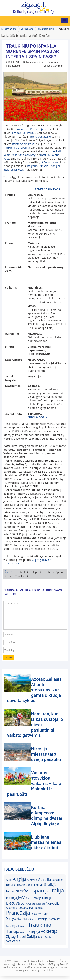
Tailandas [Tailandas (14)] (23, 926)
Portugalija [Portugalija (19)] (36, 908)
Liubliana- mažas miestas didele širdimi (46, 842)
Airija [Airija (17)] (9, 880)
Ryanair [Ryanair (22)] (43, 914)
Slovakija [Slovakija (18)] (42, 919)
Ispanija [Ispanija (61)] (40, 890)
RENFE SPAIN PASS (47, 189)
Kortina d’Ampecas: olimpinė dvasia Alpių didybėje (47, 815)
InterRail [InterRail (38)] (22, 891)
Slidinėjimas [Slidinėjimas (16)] (29, 919)
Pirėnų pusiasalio (40, 136)
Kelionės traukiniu (33, 62)
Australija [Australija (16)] (32, 880)
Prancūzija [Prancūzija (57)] (18, 913)
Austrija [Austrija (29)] (44, 879)
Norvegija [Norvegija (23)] (53, 903)
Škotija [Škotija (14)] (41, 937)
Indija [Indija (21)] (10, 891)
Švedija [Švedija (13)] (48, 937)
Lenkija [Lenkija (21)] (47, 898)
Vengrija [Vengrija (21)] (34, 932)
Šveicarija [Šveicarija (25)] (13, 941)
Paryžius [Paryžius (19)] (23, 908)
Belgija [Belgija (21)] (11, 885)
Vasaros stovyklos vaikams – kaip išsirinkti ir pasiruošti (34, 783)
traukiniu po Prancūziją (29, 129)
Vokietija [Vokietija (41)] (49, 931)
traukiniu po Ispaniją (17, 147)
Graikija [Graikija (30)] (50, 884)
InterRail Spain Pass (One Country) (32, 153)
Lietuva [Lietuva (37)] (13, 903)
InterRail (23, 572)
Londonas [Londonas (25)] (28, 903)
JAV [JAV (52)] (21, 897)
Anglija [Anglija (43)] (20, 879)
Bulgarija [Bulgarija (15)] (20, 885)
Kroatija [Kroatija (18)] (37, 898)
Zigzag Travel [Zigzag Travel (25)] (16, 937)
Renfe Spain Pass (23, 144)
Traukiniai (22, 576)
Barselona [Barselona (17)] (57, 880)
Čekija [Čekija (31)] (32, 936)
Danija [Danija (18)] (30, 885)
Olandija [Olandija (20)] (12, 908)
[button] (65, 20)
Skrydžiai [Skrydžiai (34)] (14, 918)
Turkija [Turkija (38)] (13, 931)
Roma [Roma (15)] (34, 914)
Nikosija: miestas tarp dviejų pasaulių (46, 754)
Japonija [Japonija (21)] (12, 898)
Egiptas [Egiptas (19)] (39, 885)
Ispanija (38, 572)
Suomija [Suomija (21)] (12, 926)
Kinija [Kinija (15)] (28, 898)
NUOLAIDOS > (37, 417)
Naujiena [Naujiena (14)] (41, 904)
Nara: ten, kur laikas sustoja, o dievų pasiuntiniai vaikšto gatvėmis (35, 725)
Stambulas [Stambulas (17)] (54, 919)
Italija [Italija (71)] (57, 890)
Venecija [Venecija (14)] (24, 932)
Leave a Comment (54, 66)
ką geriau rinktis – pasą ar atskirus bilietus (32, 168)
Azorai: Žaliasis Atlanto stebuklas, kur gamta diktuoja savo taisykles (34, 690)
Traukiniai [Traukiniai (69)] (40, 925)
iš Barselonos (49, 162)
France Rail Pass (23, 133)
